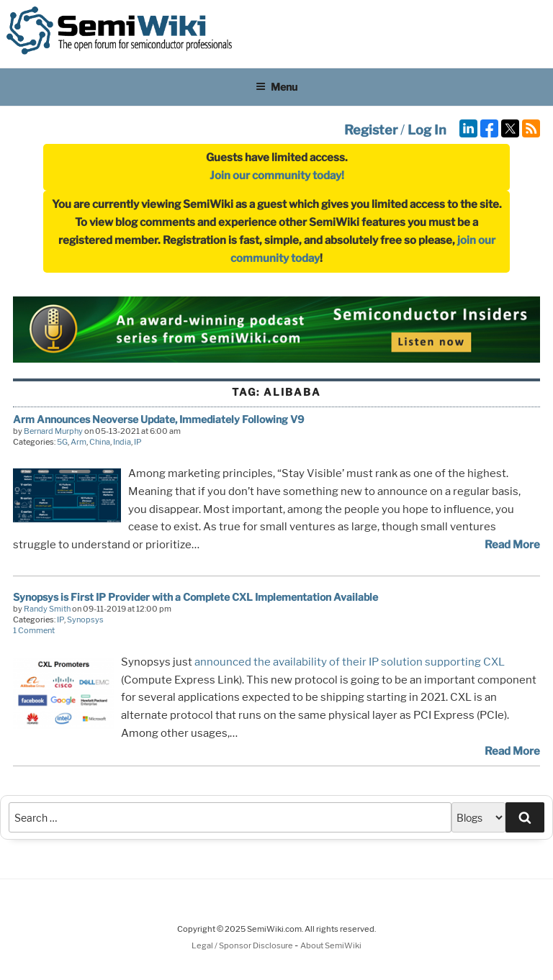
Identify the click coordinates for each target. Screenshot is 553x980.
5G (62, 442)
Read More (512, 545)
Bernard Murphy (53, 431)
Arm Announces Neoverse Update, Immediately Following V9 (158, 419)
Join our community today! (277, 176)
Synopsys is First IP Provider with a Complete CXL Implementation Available (195, 597)
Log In (427, 130)
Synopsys (85, 620)
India (122, 442)
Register (371, 130)
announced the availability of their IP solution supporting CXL (350, 662)
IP (138, 442)
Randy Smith (47, 609)
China (100, 442)
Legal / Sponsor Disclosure (243, 945)
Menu (276, 87)
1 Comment (34, 630)
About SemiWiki (331, 945)
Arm (78, 442)
